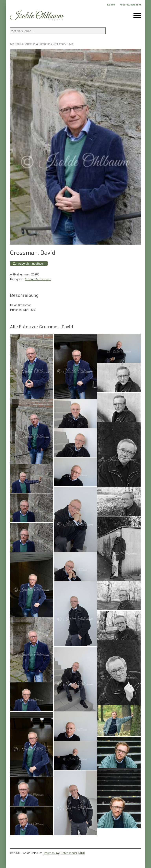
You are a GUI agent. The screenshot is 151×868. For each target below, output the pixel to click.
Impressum (51, 853)
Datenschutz (69, 853)
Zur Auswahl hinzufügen (29, 263)
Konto (111, 4)
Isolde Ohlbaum (37, 16)
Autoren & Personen (38, 44)
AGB (82, 853)
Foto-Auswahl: (130, 4)
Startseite (17, 44)
